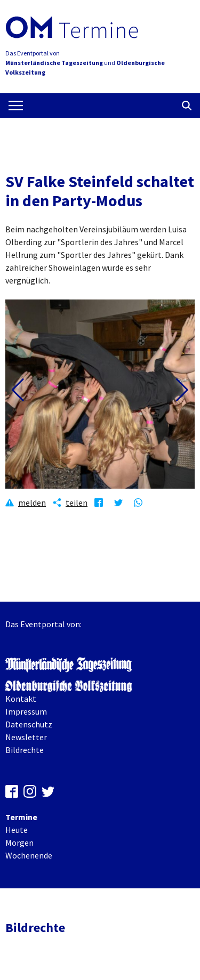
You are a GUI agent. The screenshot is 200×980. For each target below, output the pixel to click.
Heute (17, 830)
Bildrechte (25, 750)
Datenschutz (29, 724)
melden (32, 503)
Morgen (19, 843)
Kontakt (21, 699)
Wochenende (29, 855)
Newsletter (26, 737)
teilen (77, 503)
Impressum (26, 711)
